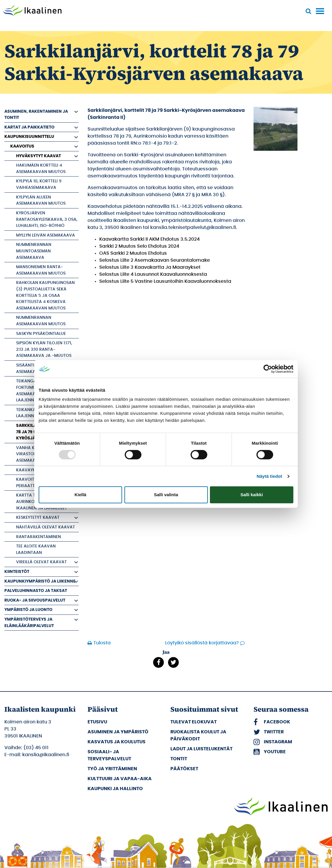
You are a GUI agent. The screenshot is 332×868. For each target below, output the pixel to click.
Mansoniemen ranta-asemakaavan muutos (41, 270)
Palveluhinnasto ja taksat (36, 591)
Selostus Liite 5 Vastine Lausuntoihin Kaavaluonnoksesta (165, 281)
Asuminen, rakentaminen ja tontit (36, 115)
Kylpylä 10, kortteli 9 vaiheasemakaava (39, 184)
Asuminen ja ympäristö (118, 732)
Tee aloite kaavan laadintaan (36, 549)
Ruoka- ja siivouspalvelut (35, 600)
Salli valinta (166, 495)
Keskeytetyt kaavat (38, 517)
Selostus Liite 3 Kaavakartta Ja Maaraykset (150, 267)
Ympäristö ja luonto (28, 610)
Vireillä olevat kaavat (41, 562)
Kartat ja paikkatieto (29, 127)
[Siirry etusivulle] (32, 11)
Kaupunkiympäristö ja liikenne (40, 581)
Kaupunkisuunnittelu (29, 137)
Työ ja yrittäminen (112, 769)
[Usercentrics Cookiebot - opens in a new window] (268, 369)
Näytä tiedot (269, 476)
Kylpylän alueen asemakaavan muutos (41, 200)
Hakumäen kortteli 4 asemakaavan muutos (41, 168)
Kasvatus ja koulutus (117, 742)
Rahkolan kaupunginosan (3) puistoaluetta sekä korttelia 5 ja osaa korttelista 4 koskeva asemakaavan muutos (45, 295)
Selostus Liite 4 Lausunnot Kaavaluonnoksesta (153, 274)
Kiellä (80, 495)
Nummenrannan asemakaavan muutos (41, 321)
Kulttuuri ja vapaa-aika (120, 779)
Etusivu (97, 722)
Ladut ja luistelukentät (201, 749)
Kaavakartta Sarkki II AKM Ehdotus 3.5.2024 (149, 239)
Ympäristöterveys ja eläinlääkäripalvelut (29, 623)
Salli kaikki (252, 495)
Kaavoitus (22, 146)
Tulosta (102, 643)
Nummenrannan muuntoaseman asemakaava (34, 251)
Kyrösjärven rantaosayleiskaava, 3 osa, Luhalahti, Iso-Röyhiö (47, 219)
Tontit (179, 759)
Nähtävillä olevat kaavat (46, 527)
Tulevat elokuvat (194, 722)
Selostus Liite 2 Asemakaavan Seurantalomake (155, 260)
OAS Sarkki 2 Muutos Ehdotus (133, 253)
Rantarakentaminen (38, 537)
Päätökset (184, 769)
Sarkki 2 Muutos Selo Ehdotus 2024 (139, 246)
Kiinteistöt (17, 572)
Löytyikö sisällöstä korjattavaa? (202, 643)
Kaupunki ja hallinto (115, 789)
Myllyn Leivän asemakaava (46, 235)
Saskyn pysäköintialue (41, 334)
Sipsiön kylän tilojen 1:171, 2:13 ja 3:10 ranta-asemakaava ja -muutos (44, 349)
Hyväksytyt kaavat (38, 156)
